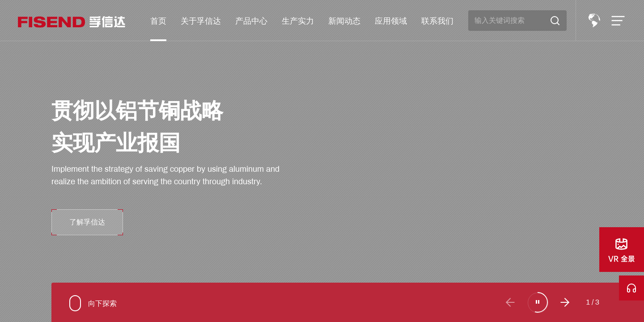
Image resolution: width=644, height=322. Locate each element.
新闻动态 (344, 21)
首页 (158, 21)
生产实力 (298, 21)
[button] (565, 302)
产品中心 (251, 21)
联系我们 (437, 21)
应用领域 (391, 21)
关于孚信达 (201, 21)
